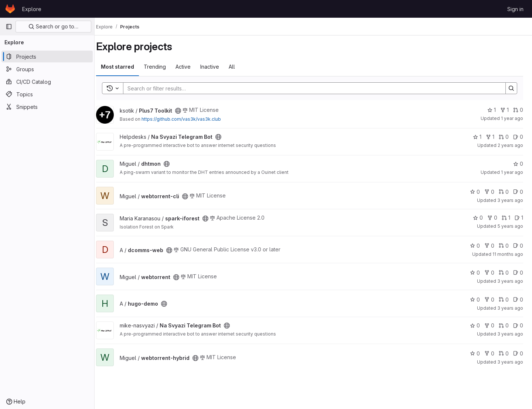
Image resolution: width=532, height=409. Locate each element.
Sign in (515, 9)
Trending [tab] (162, 67)
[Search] (314, 88)
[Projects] (47, 56)
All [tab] (239, 67)
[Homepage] (10, 9)
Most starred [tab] (125, 67)
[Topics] (47, 94)
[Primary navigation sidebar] (9, 27)
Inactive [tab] (217, 67)
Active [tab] (190, 67)
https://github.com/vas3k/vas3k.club (189, 119)
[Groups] (47, 69)
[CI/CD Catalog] (47, 82)
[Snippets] (47, 107)
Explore (32, 9)
